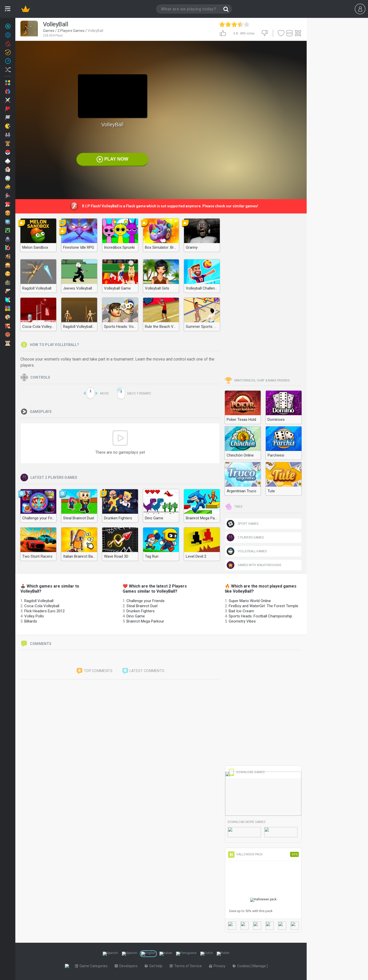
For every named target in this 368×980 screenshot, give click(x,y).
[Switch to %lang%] (110, 954)
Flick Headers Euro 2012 (44, 611)
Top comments (94, 671)
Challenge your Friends (146, 601)
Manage (261, 966)
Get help (155, 966)
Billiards (31, 621)
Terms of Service (187, 966)
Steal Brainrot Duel (142, 606)
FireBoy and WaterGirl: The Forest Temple (263, 606)
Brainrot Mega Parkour (145, 621)
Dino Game (136, 616)
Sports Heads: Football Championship (260, 616)
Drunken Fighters (141, 611)
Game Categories (92, 966)
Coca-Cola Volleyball (42, 606)
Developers (127, 966)
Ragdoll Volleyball (39, 601)
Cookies (243, 966)
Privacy (218, 966)
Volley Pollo (34, 616)
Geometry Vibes (242, 621)
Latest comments (143, 671)
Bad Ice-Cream (241, 611)
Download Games (246, 772)
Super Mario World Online (250, 601)
